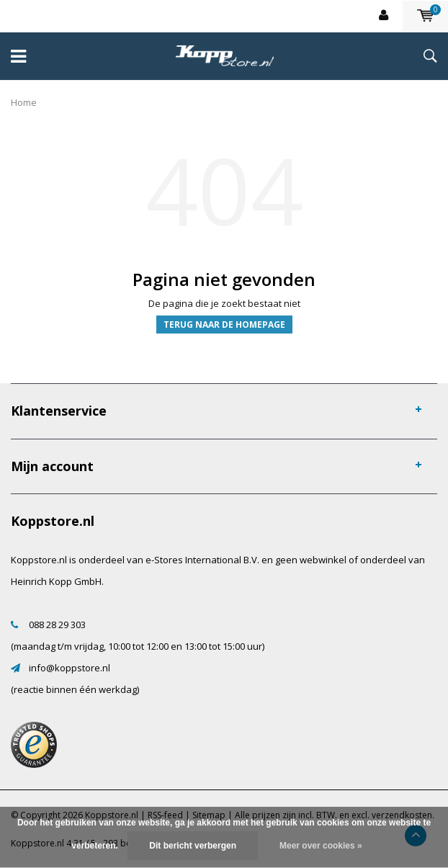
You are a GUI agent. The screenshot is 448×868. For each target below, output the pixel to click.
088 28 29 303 (57, 625)
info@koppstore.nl (70, 668)
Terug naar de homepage (224, 325)
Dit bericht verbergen (193, 846)
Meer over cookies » (321, 846)
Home (24, 102)
